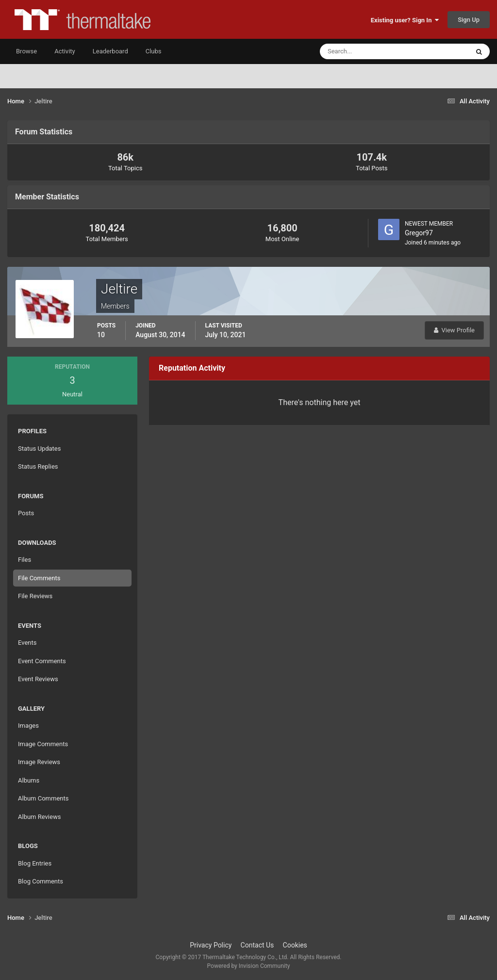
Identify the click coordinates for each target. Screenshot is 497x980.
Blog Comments (41, 881)
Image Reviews (39, 762)
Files (25, 560)
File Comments (39, 578)
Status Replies (38, 466)
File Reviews (35, 596)
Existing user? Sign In (405, 20)
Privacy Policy (211, 945)
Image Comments (43, 744)
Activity (65, 51)
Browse (26, 51)
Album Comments (43, 798)
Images (28, 726)
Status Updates (39, 449)
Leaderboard (110, 51)
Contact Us (257, 945)
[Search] (365, 51)
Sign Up (469, 20)
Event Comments (42, 661)
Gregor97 (419, 233)
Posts (26, 513)
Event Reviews (38, 679)
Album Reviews (39, 817)
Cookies (295, 945)
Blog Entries (35, 863)
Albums (29, 780)
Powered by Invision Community (249, 966)
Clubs (154, 51)
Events (27, 643)
